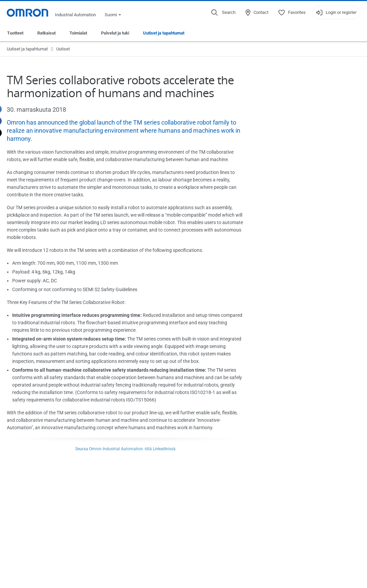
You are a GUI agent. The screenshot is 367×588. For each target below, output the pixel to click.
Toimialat (78, 33)
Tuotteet (15, 33)
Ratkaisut (46, 33)
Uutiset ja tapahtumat (164, 33)
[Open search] (223, 13)
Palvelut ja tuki (115, 33)
